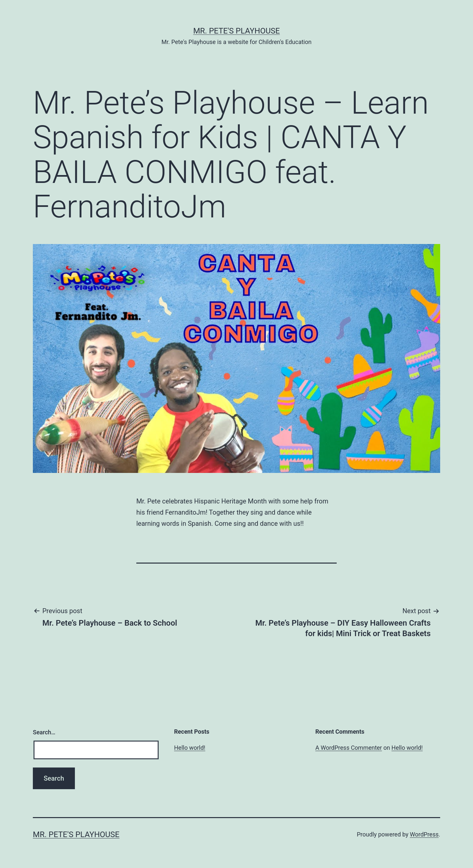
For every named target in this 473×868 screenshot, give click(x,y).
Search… (44, 732)
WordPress (424, 834)
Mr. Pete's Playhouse (236, 31)
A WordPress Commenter (349, 748)
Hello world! (190, 748)
